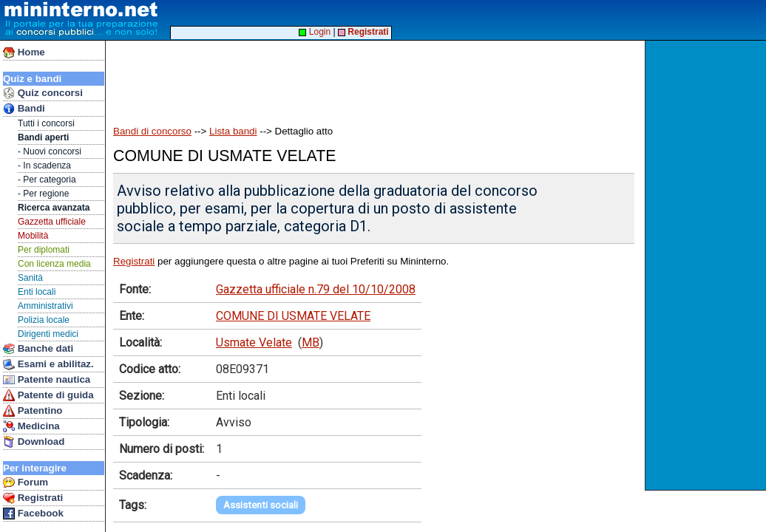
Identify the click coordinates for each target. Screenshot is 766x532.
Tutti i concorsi (46, 123)
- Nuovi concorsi (50, 151)
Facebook (33, 514)
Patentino (33, 411)
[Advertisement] (707, 265)
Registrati (33, 498)
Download (34, 442)
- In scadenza (44, 166)
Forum (26, 482)
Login (315, 32)
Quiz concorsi (43, 93)
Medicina (31, 426)
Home (24, 52)
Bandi (24, 109)
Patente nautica (47, 380)
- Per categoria (47, 180)
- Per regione (43, 194)
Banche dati (38, 349)
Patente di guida (48, 395)
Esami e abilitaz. (48, 364)
